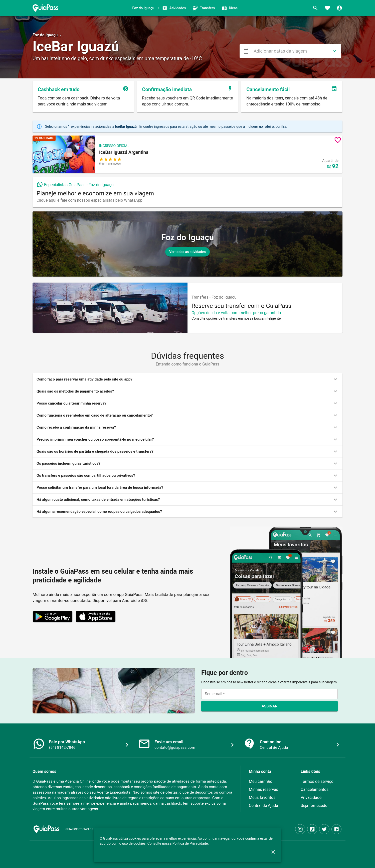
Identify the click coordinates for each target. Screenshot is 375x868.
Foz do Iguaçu (45, 35)
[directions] (334, 51)
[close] (273, 852)
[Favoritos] (327, 8)
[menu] (246, 51)
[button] (187, 154)
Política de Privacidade (190, 843)
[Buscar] (315, 8)
